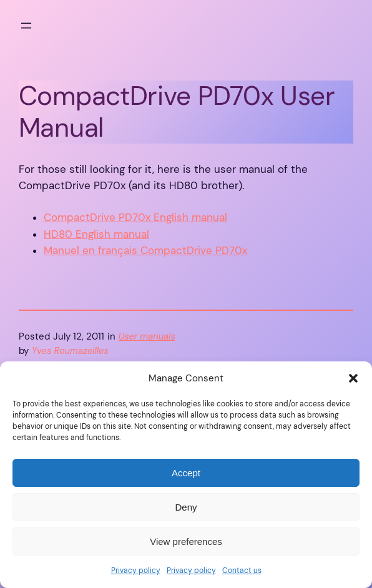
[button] (353, 378)
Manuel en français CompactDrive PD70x (145, 251)
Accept (186, 473)
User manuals (147, 336)
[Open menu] (26, 26)
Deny (186, 507)
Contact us (242, 571)
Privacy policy (136, 571)
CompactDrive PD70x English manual (135, 218)
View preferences (186, 541)
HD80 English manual (96, 234)
